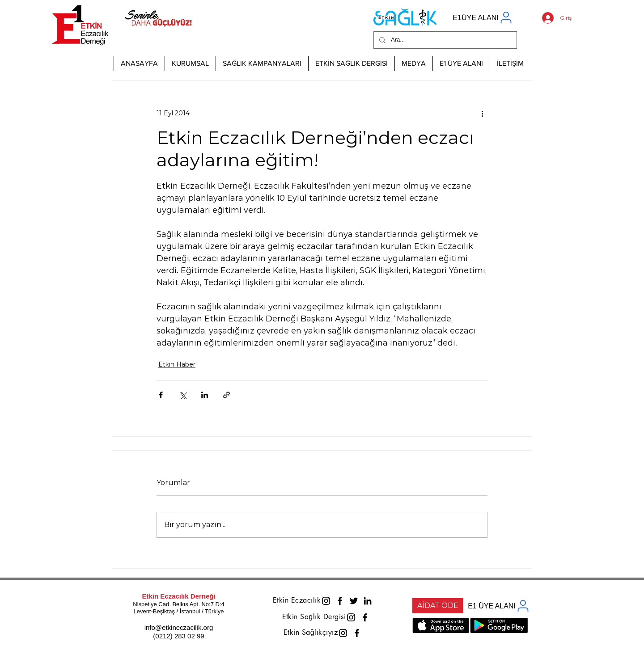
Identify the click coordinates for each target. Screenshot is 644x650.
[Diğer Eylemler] (482, 113)
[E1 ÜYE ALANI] (499, 606)
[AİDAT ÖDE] (438, 606)
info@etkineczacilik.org (179, 627)
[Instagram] (326, 601)
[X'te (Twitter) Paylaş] (183, 395)
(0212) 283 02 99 (178, 636)
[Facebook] (340, 601)
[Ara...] (444, 40)
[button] (190, 63)
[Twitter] (354, 601)
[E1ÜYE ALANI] (483, 18)
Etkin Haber (177, 364)
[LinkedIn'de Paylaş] (205, 395)
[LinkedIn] (368, 601)
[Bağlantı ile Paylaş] (227, 395)
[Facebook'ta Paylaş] (161, 395)
